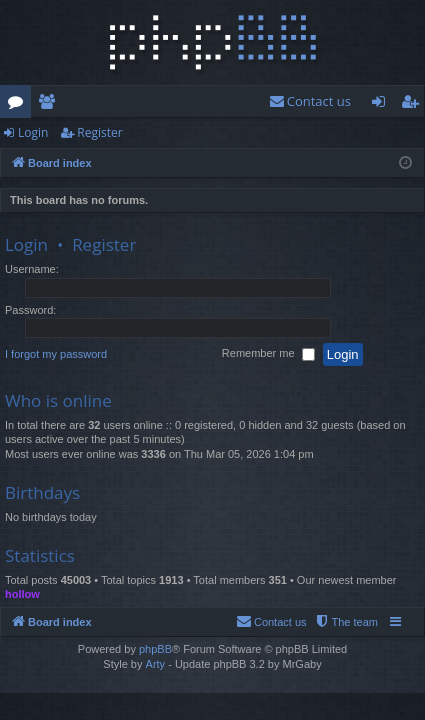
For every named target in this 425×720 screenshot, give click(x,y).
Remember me (268, 355)
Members (50, 105)
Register (99, 132)
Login (33, 132)
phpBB (155, 649)
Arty (156, 664)
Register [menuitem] (414, 105)
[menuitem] (310, 101)
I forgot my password (56, 354)
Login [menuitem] (382, 105)
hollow (22, 594)
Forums (19, 105)
